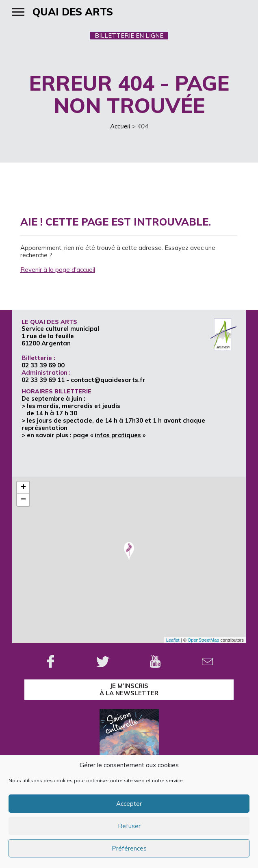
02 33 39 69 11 (43, 380)
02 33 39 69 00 (43, 365)
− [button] (23, 500)
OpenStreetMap (204, 640)
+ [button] (23, 488)
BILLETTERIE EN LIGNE (129, 36)
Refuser (129, 826)
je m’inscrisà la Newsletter (129, 689)
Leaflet (173, 640)
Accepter (129, 804)
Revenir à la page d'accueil (58, 270)
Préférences (129, 848)
